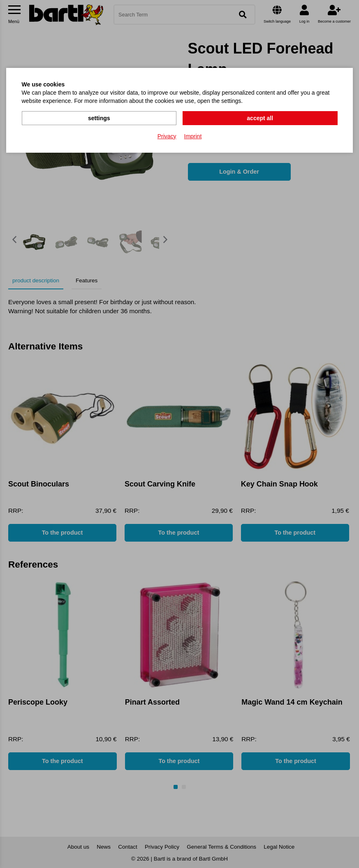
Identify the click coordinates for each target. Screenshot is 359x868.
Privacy (167, 136)
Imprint (193, 136)
